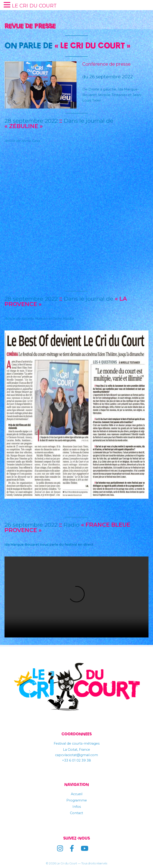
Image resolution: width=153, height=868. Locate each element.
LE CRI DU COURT (34, 6)
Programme (76, 800)
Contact (76, 813)
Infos (76, 807)
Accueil (77, 794)
